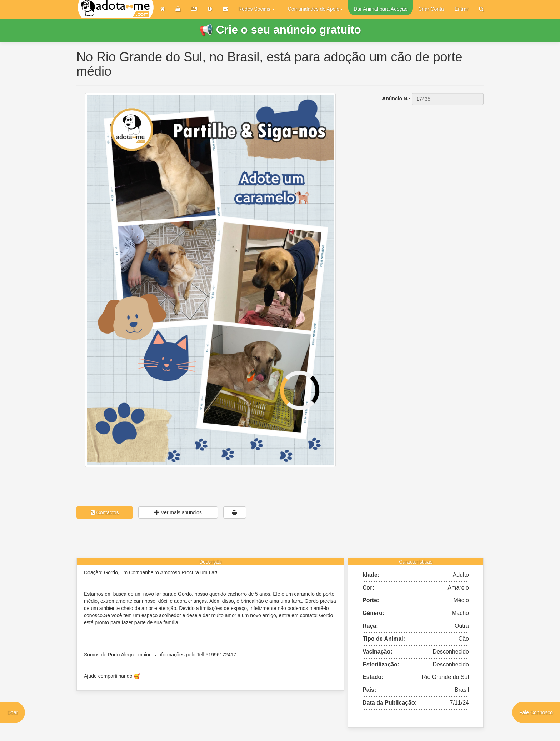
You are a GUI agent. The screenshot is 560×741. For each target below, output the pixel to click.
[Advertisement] (419, 150)
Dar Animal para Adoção (381, 9)
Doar (12, 712)
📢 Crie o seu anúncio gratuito (280, 30)
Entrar (461, 9)
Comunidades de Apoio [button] (316, 9)
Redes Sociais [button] (257, 9)
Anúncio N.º (396, 99)
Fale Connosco (536, 712)
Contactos (105, 512)
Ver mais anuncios (178, 512)
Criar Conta (431, 9)
